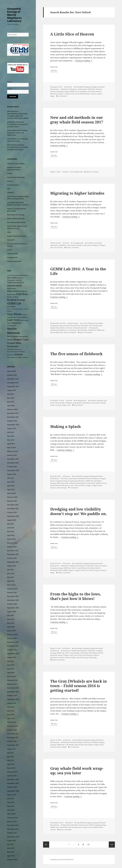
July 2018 (10, 707)
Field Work (91, 89)
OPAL (9, 232)
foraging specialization (76, 481)
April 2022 (11, 535)
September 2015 (13, 837)
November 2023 (13, 463)
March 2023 (11, 493)
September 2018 (13, 699)
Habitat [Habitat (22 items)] (25, 315)
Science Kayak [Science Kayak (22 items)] (11, 357)
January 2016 (12, 821)
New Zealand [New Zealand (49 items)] (13, 336)
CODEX (10, 174)
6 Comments (62, 96)
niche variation (80, 485)
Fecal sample (60, 403)
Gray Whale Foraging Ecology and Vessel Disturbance (77, 324)
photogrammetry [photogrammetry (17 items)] (18, 349)
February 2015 (12, 860)
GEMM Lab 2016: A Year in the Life (78, 271)
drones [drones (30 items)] (13, 294)
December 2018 (13, 688)
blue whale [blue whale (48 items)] (12, 278)
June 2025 (11, 398)
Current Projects (13, 185)
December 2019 (13, 642)
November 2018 (13, 692)
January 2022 (12, 547)
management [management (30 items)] (12, 325)
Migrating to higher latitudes (77, 193)
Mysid (60, 570)
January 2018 (12, 730)
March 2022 (11, 539)
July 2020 (10, 615)
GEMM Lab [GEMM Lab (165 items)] (14, 303)
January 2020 (12, 638)
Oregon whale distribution (17, 236)
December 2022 (13, 505)
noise (52, 405)
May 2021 (11, 577)
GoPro (74, 568)
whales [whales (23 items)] (20, 357)
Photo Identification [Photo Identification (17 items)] (12, 352)
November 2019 (13, 646)
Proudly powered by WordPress (62, 860)
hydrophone (86, 403)
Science (93, 94)
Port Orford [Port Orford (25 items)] (21, 352)
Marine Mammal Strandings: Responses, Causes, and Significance (18, 133)
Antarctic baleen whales (16, 164)
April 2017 (11, 764)
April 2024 (11, 444)
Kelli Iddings (93, 653)
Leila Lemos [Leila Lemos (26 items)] (24, 320)
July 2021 (10, 570)
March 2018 (11, 722)
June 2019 (11, 665)
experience (54, 245)
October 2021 (12, 558)
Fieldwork (69, 403)
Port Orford (59, 248)
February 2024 (12, 451)
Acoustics (93, 401)
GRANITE (11, 193)
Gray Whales (83, 91)
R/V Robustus (88, 655)
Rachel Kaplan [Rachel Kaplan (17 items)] (11, 355)
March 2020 (11, 631)
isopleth (99, 483)
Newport (96, 245)
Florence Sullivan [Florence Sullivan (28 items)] (13, 297)
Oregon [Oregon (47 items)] (10, 340)
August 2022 (12, 520)
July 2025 (10, 394)
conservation (82, 89)
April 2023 (11, 490)
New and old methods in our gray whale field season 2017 (77, 120)
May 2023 (11, 486)
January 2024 (12, 455)
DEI (8, 189)
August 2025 (12, 390)
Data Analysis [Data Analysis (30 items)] (12, 288)
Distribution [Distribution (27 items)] (24, 291)
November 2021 (13, 554)
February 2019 (12, 680)
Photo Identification (83, 94)
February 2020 (12, 634)
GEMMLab (63, 245)
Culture (10, 181)
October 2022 (12, 512)
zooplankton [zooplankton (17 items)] (25, 357)
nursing (58, 405)
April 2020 (11, 627)
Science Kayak (61, 488)
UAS (69, 405)
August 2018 (12, 703)
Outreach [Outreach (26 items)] (10, 349)
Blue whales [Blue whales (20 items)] (20, 278)
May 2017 (11, 760)
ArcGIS (65, 479)
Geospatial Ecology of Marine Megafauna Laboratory (14, 15)
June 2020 (11, 619)
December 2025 (13, 379)
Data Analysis (83, 330)
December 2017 (13, 734)
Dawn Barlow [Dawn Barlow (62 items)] (13, 291)
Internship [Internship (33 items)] (21, 317)
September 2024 (13, 425)
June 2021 (11, 573)
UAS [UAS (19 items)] (16, 357)
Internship (92, 91)
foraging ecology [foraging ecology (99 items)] (16, 300)
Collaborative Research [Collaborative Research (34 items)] (16, 283)
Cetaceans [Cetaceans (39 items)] (11, 280)
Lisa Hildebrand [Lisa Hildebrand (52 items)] (14, 323)
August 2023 (12, 474)
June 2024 (11, 436)
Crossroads (97, 243)
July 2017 (10, 753)
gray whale (77, 403)
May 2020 (11, 623)
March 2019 (11, 676)
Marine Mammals (57, 332)
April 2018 (11, 718)
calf (105, 401)
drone (52, 403)
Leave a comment (92, 172)
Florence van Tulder (90, 742)
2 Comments (74, 747)
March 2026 (11, 371)
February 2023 (12, 497)
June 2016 (11, 802)
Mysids (103, 403)
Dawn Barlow (74, 323)
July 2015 (10, 844)
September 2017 (13, 745)
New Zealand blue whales (16, 222)
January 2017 (12, 776)
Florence (69, 87)
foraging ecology (63, 91)
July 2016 (10, 799)
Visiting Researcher (14, 261)
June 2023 (11, 482)
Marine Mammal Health (16, 219)
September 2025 (13, 386)
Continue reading (84, 61)
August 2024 (12, 428)
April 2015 (11, 856)
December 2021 (13, 551)
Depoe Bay (66, 825)
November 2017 (13, 738)
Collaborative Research (59, 330)
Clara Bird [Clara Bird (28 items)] (19, 280)
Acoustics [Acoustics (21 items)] (10, 275)
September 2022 (13, 516)
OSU (52, 248)
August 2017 (12, 749)
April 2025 (11, 406)
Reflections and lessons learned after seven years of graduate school (17, 124)
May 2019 (11, 669)
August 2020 (12, 612)
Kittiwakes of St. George (16, 215)
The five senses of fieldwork (76, 354)
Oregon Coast (70, 94)
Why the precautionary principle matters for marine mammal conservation (18, 147)
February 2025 (12, 409)
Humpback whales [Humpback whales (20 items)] (12, 317)
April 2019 (11, 673)
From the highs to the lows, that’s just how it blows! (76, 596)
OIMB (65, 570)
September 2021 (13, 562)
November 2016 (13, 783)
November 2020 (13, 600)
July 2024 (10, 432)
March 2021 (11, 585)
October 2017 (12, 741)
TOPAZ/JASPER (13, 254)
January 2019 (12, 684)
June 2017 (11, 757)
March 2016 (11, 814)
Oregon (61, 94)
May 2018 (11, 715)
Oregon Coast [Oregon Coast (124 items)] (21, 339)
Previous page (46, 845)
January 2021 (12, 593)
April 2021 (11, 581)
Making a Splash (65, 426)
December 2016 (13, 779)
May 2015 (11, 852)
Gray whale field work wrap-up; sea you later (77, 771)
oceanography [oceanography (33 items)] (23, 336)
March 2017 (11, 768)
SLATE (9, 250)
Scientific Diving (82, 657)
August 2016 (12, 795)
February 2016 (12, 818)
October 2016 (12, 787)
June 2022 (11, 528)
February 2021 (12, 589)
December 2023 (13, 459)
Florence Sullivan (93, 479)
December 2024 (13, 413)
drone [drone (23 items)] (9, 294)
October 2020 (12, 604)
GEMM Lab (73, 91)
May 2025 (11, 402)
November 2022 (13, 509)
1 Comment (74, 488)
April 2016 (11, 810)
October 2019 (12, 650)
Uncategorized (12, 257)
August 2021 (12, 566)
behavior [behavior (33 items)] (25, 275)
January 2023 (12, 501)
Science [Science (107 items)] (19, 354)
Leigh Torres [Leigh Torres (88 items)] (14, 320)
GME (58, 483)
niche (72, 485)
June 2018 (11, 711)
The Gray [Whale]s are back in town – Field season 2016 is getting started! (79, 686)
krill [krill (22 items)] (27, 317)
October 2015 (12, 833)
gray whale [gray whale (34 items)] (11, 307)
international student (75, 245)
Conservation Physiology (16, 177)
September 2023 (13, 470)
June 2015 (11, 848)
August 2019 (12, 657)
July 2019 (10, 661)
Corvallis (89, 243)
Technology (93, 657)
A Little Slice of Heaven (72, 34)
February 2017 (12, 772)
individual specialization (78, 483)
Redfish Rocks (98, 827)
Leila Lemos (87, 245)
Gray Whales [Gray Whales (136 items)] (15, 314)
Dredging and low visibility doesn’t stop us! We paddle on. (79, 511)
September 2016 (13, 791)
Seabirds (73, 332)
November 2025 (13, 383)
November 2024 (13, 417)
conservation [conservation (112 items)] (14, 285)
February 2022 (12, 543)
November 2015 (13, 829)
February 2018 (12, 726)
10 (89, 844)
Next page (112, 845)
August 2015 (12, 841)
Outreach (11, 240)
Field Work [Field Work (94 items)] (22, 294)
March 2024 (11, 448)
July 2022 (10, 524)
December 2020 (13, 596)
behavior (65, 89)
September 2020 (13, 608)
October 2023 (12, 467)
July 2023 (10, 478)
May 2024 (11, 440)
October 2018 (12, 696)
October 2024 (12, 421)
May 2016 (11, 806)
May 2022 (11, 531)
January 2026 (12, 375)
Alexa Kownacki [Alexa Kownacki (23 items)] (17, 275)
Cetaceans (73, 89)
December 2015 (13, 825)
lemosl (66, 172)
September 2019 (13, 654)
